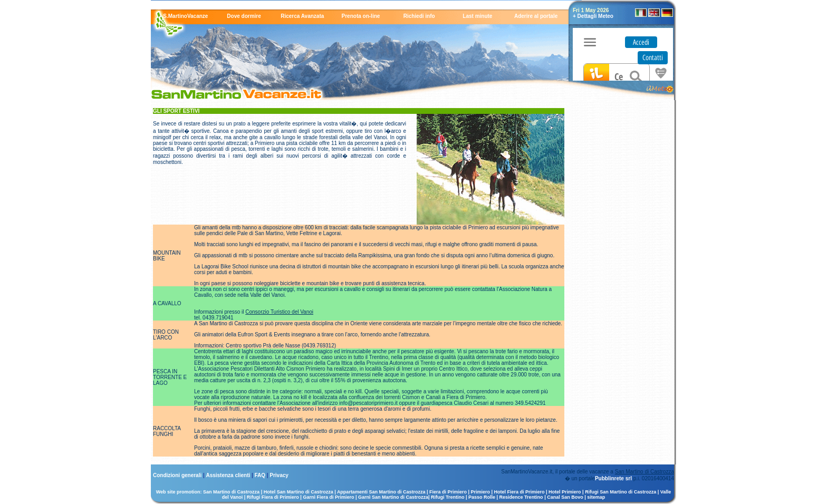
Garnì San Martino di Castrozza (393, 497)
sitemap (596, 497)
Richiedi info (419, 16)
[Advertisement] (619, 266)
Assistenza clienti (229, 475)
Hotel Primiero (565, 492)
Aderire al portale (536, 16)
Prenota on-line (361, 16)
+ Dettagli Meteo (593, 16)
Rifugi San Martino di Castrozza (621, 492)
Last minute (477, 16)
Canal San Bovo (565, 497)
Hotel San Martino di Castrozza (299, 492)
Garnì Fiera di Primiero (328, 497)
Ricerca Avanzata (302, 16)
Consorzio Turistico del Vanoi (279, 312)
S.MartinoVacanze (185, 16)
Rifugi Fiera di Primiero (273, 497)
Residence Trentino (521, 497)
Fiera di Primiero (448, 492)
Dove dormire (244, 16)
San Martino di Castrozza (645, 472)
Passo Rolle (482, 497)
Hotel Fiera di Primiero (520, 492)
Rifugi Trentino (448, 497)
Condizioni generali (178, 475)
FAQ (261, 475)
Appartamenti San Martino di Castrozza (381, 492)
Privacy (279, 475)
